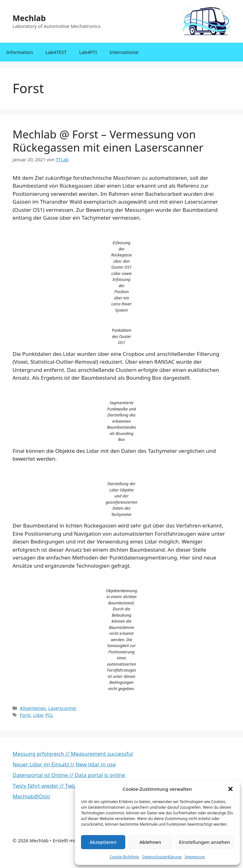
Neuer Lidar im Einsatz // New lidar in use (64, 764)
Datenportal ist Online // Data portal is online (69, 775)
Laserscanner (63, 708)
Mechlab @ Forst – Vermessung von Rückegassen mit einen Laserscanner (108, 141)
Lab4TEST (56, 52)
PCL (49, 715)
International (124, 52)
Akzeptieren (103, 842)
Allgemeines (33, 708)
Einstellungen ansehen (205, 842)
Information (20, 52)
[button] (230, 789)
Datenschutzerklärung (162, 857)
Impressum (195, 857)
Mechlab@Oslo (31, 796)
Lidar (38, 715)
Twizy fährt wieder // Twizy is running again (67, 786)
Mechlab (29, 18)
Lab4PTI (88, 52)
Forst (25, 715)
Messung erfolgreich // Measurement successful (73, 754)
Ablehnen (151, 842)
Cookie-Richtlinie (124, 857)
